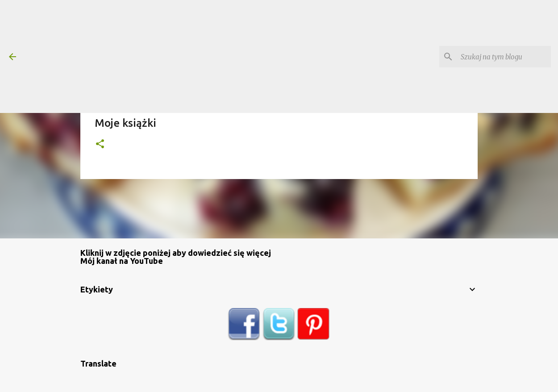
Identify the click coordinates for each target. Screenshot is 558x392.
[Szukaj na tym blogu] (504, 57)
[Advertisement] (242, 56)
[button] (100, 144)
